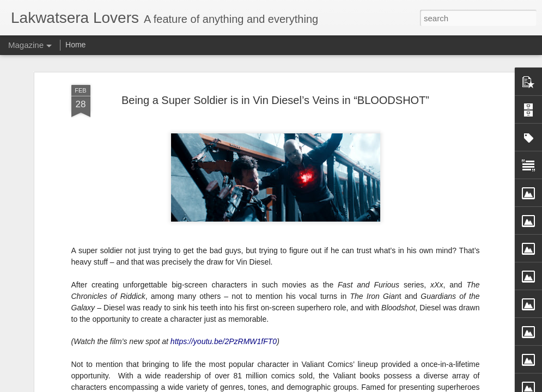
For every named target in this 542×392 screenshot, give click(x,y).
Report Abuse (352, 386)
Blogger (320, 386)
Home (75, 45)
